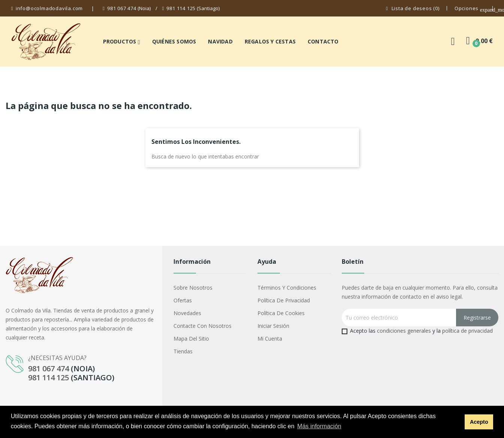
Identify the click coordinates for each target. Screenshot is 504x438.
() (413, 8)
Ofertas (183, 300)
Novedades (187, 313)
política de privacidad (467, 331)
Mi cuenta (270, 339)
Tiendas (183, 351)
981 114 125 (181, 8)
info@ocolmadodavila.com (49, 8)
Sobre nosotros (193, 288)
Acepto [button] (479, 422)
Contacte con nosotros (203, 326)
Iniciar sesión (273, 326)
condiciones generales (404, 331)
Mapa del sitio (191, 339)
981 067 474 (122, 8)
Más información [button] (319, 426)
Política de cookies (281, 313)
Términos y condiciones (287, 288)
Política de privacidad (284, 300)
